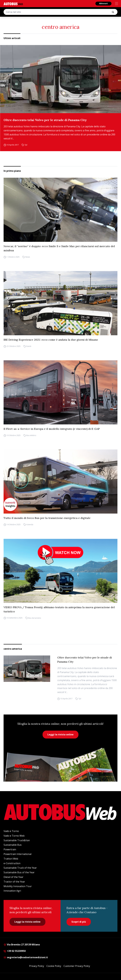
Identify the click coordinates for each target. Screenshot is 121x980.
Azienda (30, 525)
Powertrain (10, 849)
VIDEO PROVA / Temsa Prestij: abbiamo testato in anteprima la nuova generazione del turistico (59, 609)
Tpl (26, 145)
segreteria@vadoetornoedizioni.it (26, 957)
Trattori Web (11, 859)
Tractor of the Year (14, 882)
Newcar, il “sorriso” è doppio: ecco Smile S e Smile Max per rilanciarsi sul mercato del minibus (59, 248)
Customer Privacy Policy (77, 966)
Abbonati (103, 4)
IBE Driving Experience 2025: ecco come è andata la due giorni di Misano (51, 340)
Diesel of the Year (13, 877)
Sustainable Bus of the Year (19, 872)
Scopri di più (79, 922)
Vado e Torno (11, 831)
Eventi (29, 346)
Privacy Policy (37, 966)
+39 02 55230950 (15, 951)
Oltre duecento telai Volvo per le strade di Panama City (45, 120)
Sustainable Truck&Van (17, 840)
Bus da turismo (35, 618)
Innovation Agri (12, 891)
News (28, 257)
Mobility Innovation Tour (18, 886)
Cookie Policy (54, 966)
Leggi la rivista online (61, 734)
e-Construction (12, 863)
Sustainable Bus (13, 845)
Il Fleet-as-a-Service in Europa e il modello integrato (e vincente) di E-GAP (52, 429)
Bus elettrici (31, 435)
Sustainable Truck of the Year (20, 868)
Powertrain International (17, 854)
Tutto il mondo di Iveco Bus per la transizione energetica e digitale (47, 518)
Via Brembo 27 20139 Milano (22, 945)
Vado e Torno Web (14, 836)
